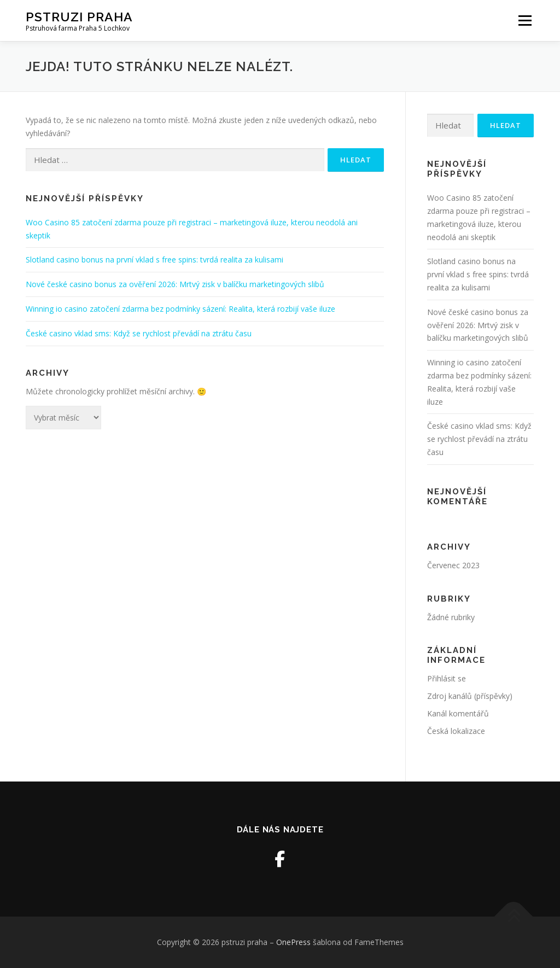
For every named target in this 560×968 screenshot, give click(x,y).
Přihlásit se (447, 678)
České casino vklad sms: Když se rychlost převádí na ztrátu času (139, 333)
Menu (525, 21)
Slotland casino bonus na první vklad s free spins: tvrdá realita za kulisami (154, 260)
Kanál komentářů (458, 713)
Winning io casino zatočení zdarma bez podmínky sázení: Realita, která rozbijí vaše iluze (180, 309)
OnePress (293, 942)
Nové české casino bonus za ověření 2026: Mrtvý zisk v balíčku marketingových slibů (175, 284)
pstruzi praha (79, 17)
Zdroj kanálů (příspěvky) (470, 696)
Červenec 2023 (453, 565)
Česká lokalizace (456, 731)
